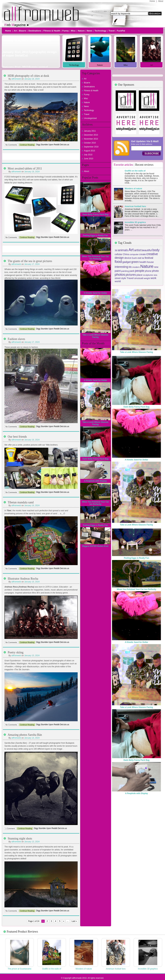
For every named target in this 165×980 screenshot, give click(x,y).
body (156, 250)
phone (148, 271)
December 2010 (91, 135)
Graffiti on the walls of (135, 171)
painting (125, 271)
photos (120, 274)
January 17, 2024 (32, 264)
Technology (100, 31)
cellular (118, 254)
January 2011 (90, 131)
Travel (112, 31)
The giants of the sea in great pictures (30, 261)
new (156, 267)
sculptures (148, 275)
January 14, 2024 (32, 738)
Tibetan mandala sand (21, 502)
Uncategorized (90, 118)
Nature (81, 31)
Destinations (35, 31)
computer (134, 254)
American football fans (135, 206)
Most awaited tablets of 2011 (25, 168)
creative (152, 254)
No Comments (11, 145)
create (142, 254)
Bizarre (23, 31)
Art (15, 31)
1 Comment (10, 828)
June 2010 (89, 159)
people (140, 271)
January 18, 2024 (32, 79)
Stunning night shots (20, 839)
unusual (139, 278)
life (130, 267)
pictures (131, 275)
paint (118, 271)
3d (116, 250)
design (119, 258)
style (124, 278)
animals (123, 250)
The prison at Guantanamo (19, 969)
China (126, 254)
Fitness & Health (52, 31)
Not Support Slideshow (31, 52)
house (150, 262)
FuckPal (121, 31)
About (161, 1)
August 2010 (89, 151)
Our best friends (17, 437)
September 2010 (91, 147)
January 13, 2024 (32, 842)
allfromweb (16, 79)
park (132, 271)
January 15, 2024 (32, 656)
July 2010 (88, 155)
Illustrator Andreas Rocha (23, 579)
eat (139, 258)
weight (147, 278)
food (118, 262)
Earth (134, 258)
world (118, 281)
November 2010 (91, 139)
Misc (73, 31)
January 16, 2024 (32, 440)
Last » (74, 921)
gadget (127, 262)
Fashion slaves (16, 339)
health (143, 262)
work (153, 278)
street (118, 278)
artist (138, 250)
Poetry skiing (16, 652)
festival (149, 258)
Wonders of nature (133, 189)
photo (155, 271)
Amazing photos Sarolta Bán (25, 735)
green (135, 262)
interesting (121, 267)
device (128, 258)
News (89, 31)
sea (155, 275)
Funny (66, 31)
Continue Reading (27, 145)
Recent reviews (144, 165)
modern (136, 267)
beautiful (147, 250)
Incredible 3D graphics (135, 222)
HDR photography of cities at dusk (28, 76)
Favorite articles (123, 165)
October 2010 (90, 143)
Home (152, 1)
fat (143, 258)
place (139, 275)
